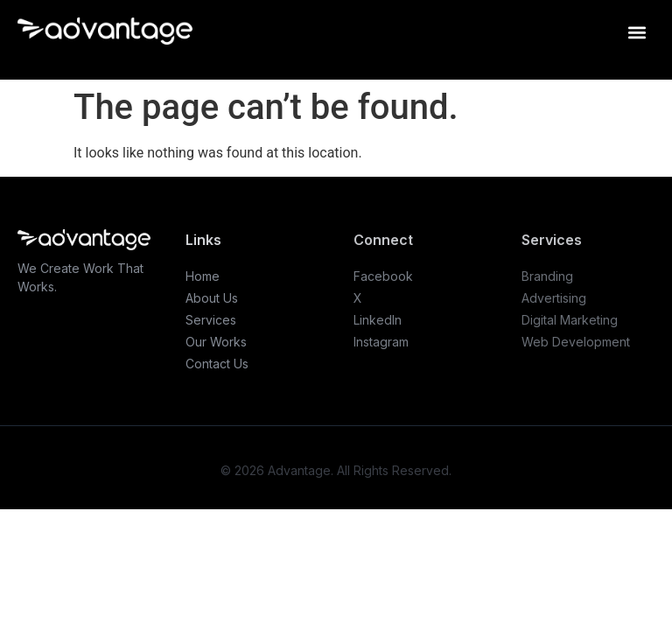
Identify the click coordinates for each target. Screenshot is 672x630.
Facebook (383, 276)
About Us (212, 298)
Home (203, 276)
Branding (547, 276)
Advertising (554, 298)
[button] (637, 32)
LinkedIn (378, 320)
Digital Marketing (570, 320)
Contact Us (217, 364)
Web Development (576, 342)
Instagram (381, 342)
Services (211, 320)
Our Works (216, 342)
